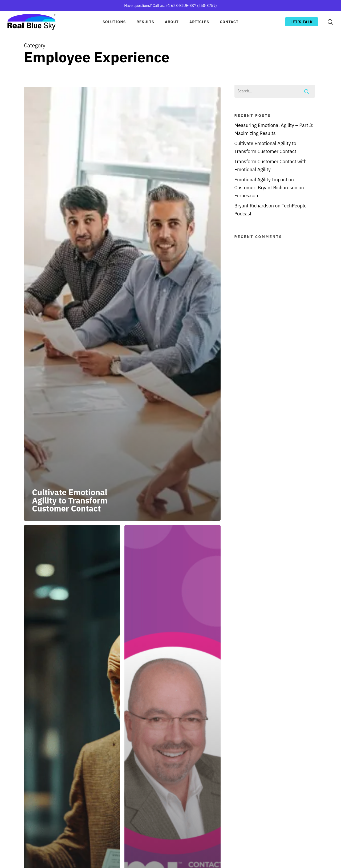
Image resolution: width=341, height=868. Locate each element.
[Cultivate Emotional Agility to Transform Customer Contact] (122, 304)
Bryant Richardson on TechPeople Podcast (271, 210)
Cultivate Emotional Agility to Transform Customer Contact (265, 147)
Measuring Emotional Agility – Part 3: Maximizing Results (274, 129)
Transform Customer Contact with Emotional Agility (271, 165)
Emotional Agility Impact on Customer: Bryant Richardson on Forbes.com (269, 188)
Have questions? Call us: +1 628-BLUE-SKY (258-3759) (170, 6)
